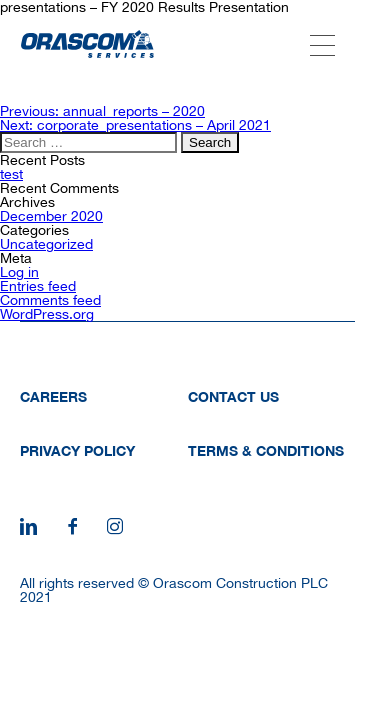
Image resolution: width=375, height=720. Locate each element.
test (11, 174)
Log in (19, 272)
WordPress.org (47, 314)
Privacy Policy (77, 450)
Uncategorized (46, 244)
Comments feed (50, 300)
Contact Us (233, 396)
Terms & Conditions (266, 450)
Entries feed (38, 286)
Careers (53, 396)
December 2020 (51, 216)
